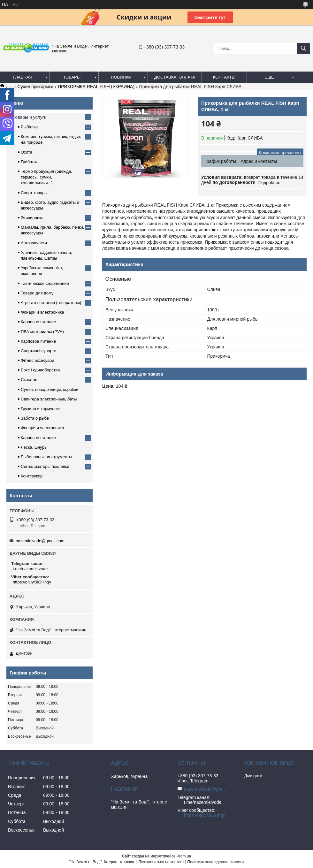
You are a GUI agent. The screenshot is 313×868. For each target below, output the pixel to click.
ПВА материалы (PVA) (42, 332)
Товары (72, 77)
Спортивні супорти (39, 351)
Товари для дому (37, 293)
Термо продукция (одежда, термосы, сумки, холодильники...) (46, 177)
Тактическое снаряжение (45, 283)
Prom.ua (184, 856)
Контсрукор (32, 476)
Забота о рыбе (35, 418)
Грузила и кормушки (40, 409)
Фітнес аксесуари (38, 360)
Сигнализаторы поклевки (45, 466)
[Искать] (303, 48)
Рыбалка (29, 127)
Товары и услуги (30, 117)
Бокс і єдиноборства (40, 370)
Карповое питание (38, 322)
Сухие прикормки (35, 87)
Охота (27, 152)
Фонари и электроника (42, 312)
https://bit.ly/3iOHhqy (32, 582)
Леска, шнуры (34, 447)
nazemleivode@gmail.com (40, 541)
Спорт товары (34, 193)
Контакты (224, 77)
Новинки (121, 77)
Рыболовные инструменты (46, 457)
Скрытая (29, 380)
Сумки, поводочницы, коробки (50, 389)
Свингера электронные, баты (49, 399)
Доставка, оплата (175, 77)
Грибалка (30, 162)
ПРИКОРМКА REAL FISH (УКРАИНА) (96, 87)
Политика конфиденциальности (215, 862)
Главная (23, 77)
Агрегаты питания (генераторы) (51, 303)
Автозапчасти (34, 243)
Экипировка (32, 218)
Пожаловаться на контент (161, 862)
